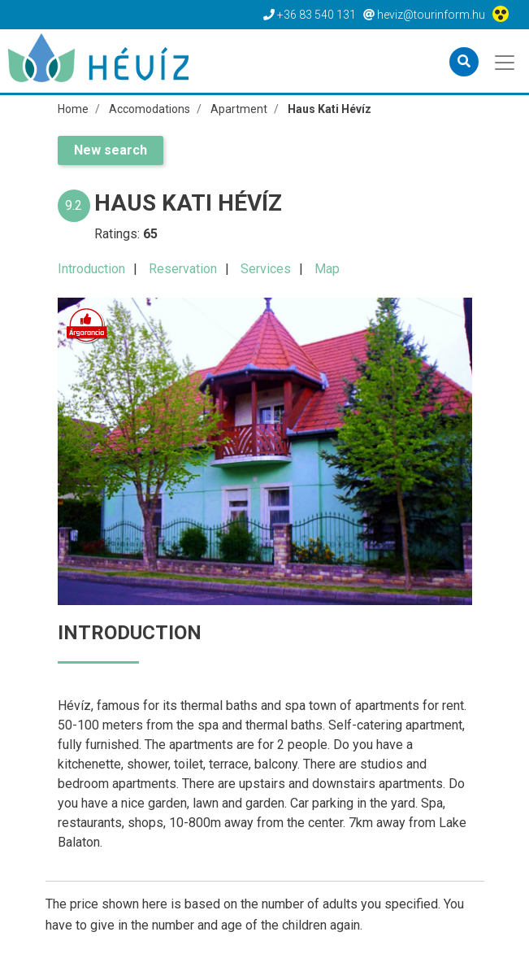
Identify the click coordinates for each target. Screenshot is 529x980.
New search (111, 150)
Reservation (183, 269)
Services (266, 269)
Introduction (91, 269)
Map (327, 269)
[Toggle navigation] (506, 61)
